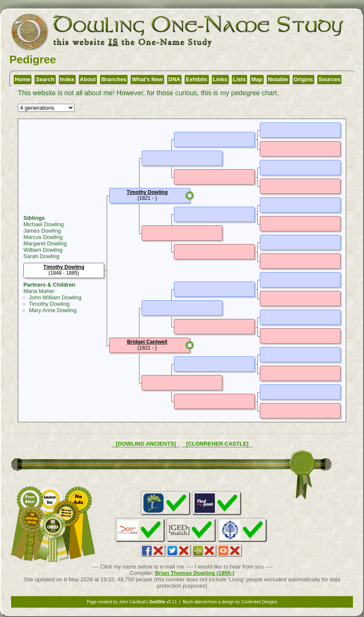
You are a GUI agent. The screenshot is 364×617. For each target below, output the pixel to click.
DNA (174, 79)
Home (23, 79)
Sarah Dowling (41, 256)
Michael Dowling (44, 224)
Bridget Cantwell (147, 342)
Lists (239, 79)
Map (257, 79)
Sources (329, 79)
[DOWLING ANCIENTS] (146, 444)
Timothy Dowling (49, 304)
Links (220, 79)
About (88, 79)
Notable (278, 79)
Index (67, 79)
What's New (147, 79)
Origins (304, 79)
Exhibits (197, 79)
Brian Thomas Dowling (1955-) (194, 573)
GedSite (157, 602)
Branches (114, 79)
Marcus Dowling (43, 237)
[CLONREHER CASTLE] (218, 444)
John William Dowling (55, 297)
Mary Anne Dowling (53, 310)
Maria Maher (39, 291)
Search (45, 79)
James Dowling (42, 231)
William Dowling (43, 250)
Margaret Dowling (45, 243)
